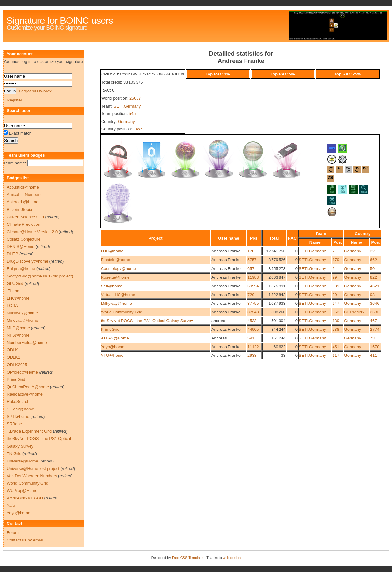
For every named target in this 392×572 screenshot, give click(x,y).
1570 (375, 347)
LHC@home (112, 251)
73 (372, 338)
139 (336, 321)
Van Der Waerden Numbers (32, 476)
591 (251, 338)
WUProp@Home (22, 491)
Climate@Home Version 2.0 (32, 232)
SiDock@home (21, 409)
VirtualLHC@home (118, 295)
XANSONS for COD (25, 498)
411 (374, 355)
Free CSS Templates (188, 558)
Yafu (11, 505)
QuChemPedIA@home (28, 387)
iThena (13, 291)
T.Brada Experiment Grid (29, 431)
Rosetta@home (115, 277)
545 (132, 114)
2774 (375, 329)
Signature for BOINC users (60, 20)
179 (336, 260)
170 (251, 251)
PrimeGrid (110, 329)
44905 (253, 329)
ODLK (12, 350)
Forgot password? (35, 91)
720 (251, 295)
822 (374, 277)
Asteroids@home (22, 202)
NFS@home (18, 335)
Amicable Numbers (24, 194)
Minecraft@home (22, 320)
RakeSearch (18, 402)
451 (336, 347)
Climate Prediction (23, 224)
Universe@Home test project (33, 468)
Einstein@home (116, 260)
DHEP (12, 254)
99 (334, 277)
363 (336, 312)
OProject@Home (22, 372)
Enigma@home (21, 269)
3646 (375, 303)
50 (372, 269)
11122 (253, 347)
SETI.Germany (127, 106)
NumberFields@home (27, 343)
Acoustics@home (23, 187)
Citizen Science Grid (25, 217)
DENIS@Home (21, 246)
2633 (375, 312)
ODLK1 (13, 357)
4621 (375, 286)
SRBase (14, 424)
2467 (138, 129)
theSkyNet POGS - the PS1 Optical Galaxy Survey (147, 321)
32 (372, 251)
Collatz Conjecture (24, 239)
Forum (13, 533)
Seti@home (112, 286)
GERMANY (355, 312)
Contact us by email (25, 540)
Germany (126, 122)
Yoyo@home (113, 347)
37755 (253, 303)
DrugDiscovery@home (27, 261)
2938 (252, 355)
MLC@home (18, 328)
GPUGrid (15, 283)
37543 (253, 312)
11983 (253, 277)
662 (374, 260)
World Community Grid (122, 312)
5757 (252, 260)
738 (336, 329)
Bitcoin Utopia (19, 210)
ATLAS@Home (115, 338)
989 (336, 286)
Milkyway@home (116, 303)
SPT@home (18, 416)
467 (374, 321)
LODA (12, 306)
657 (251, 269)
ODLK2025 (17, 365)
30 (334, 295)
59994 (253, 286)
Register (14, 100)
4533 (252, 321)
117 (336, 355)
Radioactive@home (25, 394)
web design (232, 558)
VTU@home (112, 355)
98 (372, 295)
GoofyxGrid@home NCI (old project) (40, 276)
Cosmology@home (118, 269)
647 (336, 303)
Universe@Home (22, 461)
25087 (135, 98)
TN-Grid (14, 454)
